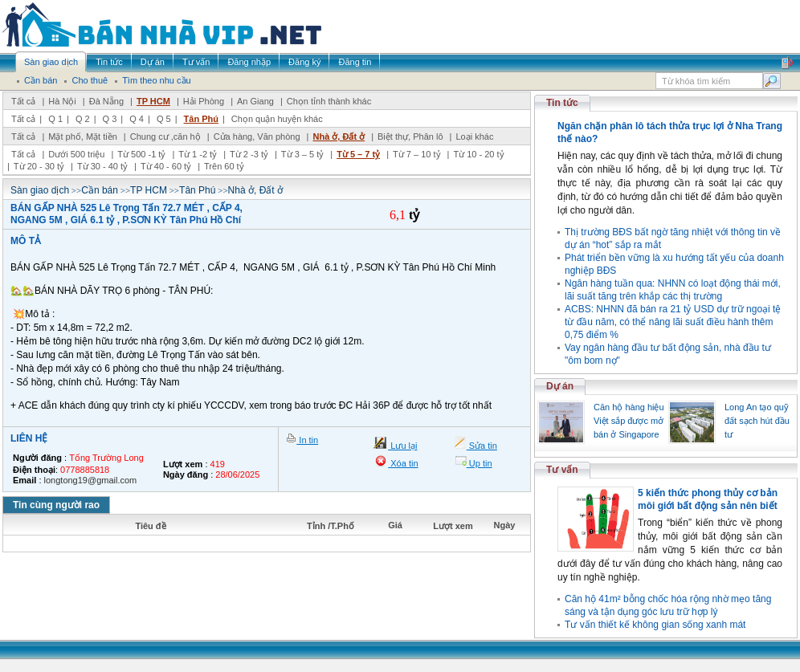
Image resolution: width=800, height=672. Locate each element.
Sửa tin (482, 446)
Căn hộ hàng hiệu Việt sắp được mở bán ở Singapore (629, 421)
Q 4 (137, 119)
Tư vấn (562, 470)
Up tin (480, 463)
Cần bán (100, 190)
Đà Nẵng (106, 101)
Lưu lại (402, 446)
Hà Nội (62, 101)
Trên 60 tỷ (224, 166)
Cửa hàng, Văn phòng (257, 136)
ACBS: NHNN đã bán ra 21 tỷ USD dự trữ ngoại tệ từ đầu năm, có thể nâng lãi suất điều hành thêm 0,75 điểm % (673, 322)
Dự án (560, 386)
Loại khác (474, 136)
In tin (307, 440)
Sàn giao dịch (40, 190)
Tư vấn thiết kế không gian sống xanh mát (655, 625)
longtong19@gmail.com (91, 480)
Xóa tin (403, 463)
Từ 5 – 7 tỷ (358, 154)
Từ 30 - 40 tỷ (102, 166)
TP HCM (153, 101)
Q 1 (55, 119)
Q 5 (164, 119)
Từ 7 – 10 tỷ (416, 154)
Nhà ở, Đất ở (339, 136)
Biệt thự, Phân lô (410, 136)
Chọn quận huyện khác (277, 119)
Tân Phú (201, 119)
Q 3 (110, 119)
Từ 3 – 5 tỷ (302, 154)
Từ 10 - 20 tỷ (478, 154)
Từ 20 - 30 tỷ (39, 166)
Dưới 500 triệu (76, 154)
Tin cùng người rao (56, 505)
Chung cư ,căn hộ (165, 136)
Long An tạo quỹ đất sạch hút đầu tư (757, 421)
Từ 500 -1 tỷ (141, 154)
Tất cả (23, 101)
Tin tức (562, 103)
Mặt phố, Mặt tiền (83, 136)
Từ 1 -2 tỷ (198, 154)
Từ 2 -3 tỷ (249, 154)
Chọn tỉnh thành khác (329, 101)
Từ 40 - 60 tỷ (166, 166)
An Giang (255, 101)
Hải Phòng (204, 101)
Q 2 (83, 119)
